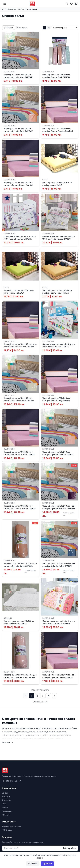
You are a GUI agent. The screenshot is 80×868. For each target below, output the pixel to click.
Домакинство (11, 9)
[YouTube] (12, 781)
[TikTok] (20, 781)
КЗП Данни (7, 830)
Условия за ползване (11, 827)
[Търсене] (67, 4)
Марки (5, 807)
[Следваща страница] (54, 696)
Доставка (6, 800)
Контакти (6, 796)
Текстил (21, 9)
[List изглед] (49, 28)
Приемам (47, 864)
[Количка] (76, 4)
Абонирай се (69, 848)
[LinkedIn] (16, 781)
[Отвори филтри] (9, 28)
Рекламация (7, 811)
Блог (4, 804)
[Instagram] (7, 781)
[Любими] (71, 4)
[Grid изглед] (45, 28)
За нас (5, 793)
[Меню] (5, 4)
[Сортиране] (65, 28)
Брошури (6, 815)
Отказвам (33, 864)
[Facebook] (3, 781)
